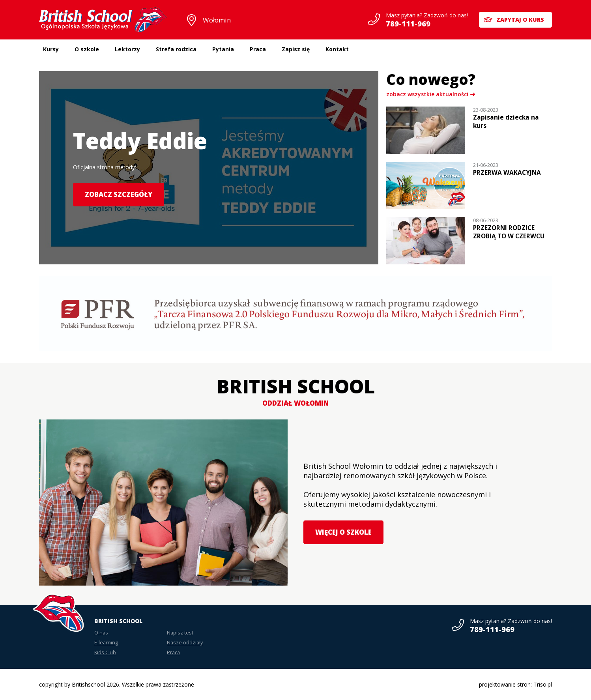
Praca (258, 49)
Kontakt (337, 49)
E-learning (106, 643)
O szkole (87, 49)
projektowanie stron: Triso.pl (515, 684)
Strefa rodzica (176, 49)
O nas (101, 633)
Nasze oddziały (185, 643)
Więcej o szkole (343, 532)
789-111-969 (407, 24)
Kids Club (105, 652)
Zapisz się (296, 49)
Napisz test (180, 633)
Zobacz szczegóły (119, 194)
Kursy (51, 49)
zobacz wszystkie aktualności (427, 94)
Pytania (223, 49)
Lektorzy (127, 49)
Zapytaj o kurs (520, 20)
